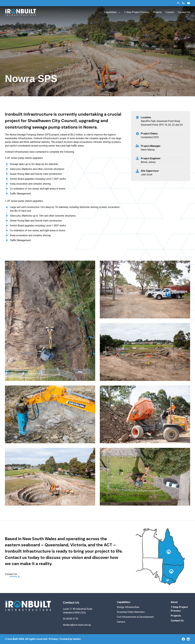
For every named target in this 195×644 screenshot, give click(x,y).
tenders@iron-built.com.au (77, 625)
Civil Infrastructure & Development (135, 617)
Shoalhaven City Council (52, 121)
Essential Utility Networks (131, 612)
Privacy (53, 639)
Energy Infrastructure (128, 607)
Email (189, 3)
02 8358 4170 (70, 619)
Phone (183, 3)
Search (178, 3)
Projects (176, 616)
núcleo (77, 639)
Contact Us (11, 574)
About (174, 602)
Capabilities (124, 602)
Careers (121, 622)
